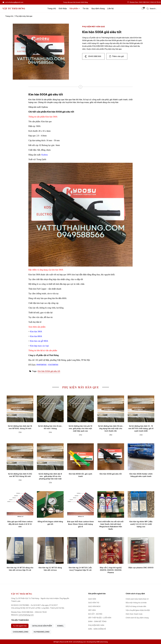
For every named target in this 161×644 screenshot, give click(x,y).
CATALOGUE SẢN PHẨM (42, 626)
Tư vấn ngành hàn (20, 626)
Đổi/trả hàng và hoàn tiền (136, 606)
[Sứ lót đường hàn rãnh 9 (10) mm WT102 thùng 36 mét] (20, 457)
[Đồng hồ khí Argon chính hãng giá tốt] (50, 504)
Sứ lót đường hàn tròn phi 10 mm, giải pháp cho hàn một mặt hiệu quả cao (80, 429)
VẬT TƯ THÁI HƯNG (14, 9)
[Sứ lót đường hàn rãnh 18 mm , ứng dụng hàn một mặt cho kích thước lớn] (111, 409)
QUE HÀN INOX (94, 606)
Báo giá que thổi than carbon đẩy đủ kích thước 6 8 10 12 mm (20, 524)
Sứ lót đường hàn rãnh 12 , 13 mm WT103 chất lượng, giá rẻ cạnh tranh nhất (141, 429)
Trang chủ (52, 8)
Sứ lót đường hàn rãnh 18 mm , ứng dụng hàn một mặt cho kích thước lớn (111, 429)
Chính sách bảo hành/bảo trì (137, 599)
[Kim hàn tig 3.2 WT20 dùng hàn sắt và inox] (50, 550)
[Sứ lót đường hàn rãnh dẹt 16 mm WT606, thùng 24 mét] (20, 409)
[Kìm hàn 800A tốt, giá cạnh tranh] (80, 457)
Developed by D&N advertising (97, 642)
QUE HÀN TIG (94, 603)
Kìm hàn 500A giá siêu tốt (49, 371)
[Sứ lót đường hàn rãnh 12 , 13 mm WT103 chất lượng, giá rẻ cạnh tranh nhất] (141, 409)
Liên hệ (110, 8)
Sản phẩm (75, 8)
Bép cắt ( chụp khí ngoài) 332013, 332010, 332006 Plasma (111, 570)
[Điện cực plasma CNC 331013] (141, 550)
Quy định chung (98, 8)
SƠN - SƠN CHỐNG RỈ (97, 629)
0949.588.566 (95, 56)
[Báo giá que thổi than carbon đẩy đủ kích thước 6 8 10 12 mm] (20, 504)
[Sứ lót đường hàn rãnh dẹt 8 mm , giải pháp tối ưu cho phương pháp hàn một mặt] (50, 457)
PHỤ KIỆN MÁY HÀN (96, 625)
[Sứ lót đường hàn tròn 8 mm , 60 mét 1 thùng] (50, 409)
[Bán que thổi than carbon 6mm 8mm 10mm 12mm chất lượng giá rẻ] (80, 504)
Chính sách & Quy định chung (137, 618)
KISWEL (60, 626)
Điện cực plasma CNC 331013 (141, 568)
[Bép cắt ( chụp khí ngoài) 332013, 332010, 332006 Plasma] (111, 550)
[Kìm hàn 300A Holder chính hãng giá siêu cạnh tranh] (141, 457)
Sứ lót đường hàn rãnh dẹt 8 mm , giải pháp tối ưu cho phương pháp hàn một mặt (50, 476)
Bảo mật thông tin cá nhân (136, 603)
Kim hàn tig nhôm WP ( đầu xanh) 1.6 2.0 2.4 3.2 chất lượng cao (141, 524)
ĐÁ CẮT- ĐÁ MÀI (95, 614)
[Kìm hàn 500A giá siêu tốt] (111, 457)
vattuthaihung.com (26, 615)
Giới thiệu (63, 8)
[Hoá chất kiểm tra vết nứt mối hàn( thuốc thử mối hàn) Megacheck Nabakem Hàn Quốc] (111, 504)
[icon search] (152, 9)
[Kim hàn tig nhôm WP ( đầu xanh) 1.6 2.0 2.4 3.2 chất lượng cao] (141, 504)
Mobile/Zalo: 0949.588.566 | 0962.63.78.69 (144, 2)
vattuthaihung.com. (79, 642)
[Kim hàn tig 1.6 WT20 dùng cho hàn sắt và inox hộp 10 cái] (20, 550)
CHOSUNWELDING (21, 632)
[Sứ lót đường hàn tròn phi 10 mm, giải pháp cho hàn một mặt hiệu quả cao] (80, 409)
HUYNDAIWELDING (42, 632)
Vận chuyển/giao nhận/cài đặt (138, 610)
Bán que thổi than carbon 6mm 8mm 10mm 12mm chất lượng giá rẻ (80, 524)
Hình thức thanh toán (134, 614)
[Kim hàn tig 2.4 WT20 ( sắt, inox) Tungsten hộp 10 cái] (80, 550)
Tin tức (86, 8)
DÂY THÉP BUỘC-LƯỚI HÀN (100, 618)
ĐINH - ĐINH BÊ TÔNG (97, 621)
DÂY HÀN (92, 610)
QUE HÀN (92, 599)
